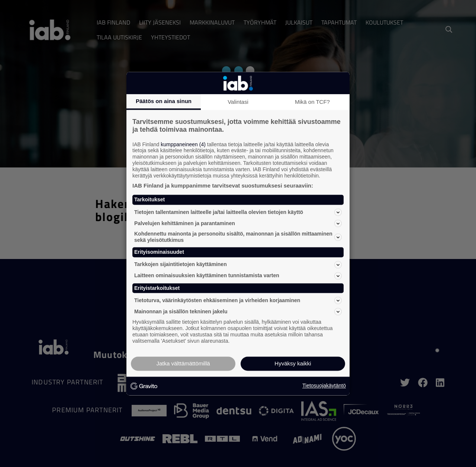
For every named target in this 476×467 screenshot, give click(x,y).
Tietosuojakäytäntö (324, 386)
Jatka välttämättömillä (183, 363)
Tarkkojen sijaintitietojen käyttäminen (238, 265)
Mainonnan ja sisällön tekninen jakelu (238, 312)
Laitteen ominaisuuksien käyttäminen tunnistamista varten (238, 276)
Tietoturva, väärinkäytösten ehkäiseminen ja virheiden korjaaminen (238, 301)
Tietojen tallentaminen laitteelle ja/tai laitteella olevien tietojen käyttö (238, 212)
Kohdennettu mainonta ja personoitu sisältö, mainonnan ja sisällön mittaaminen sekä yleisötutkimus (238, 237)
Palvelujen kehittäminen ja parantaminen (238, 224)
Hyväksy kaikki (293, 363)
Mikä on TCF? (312, 102)
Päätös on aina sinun (164, 101)
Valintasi (238, 102)
